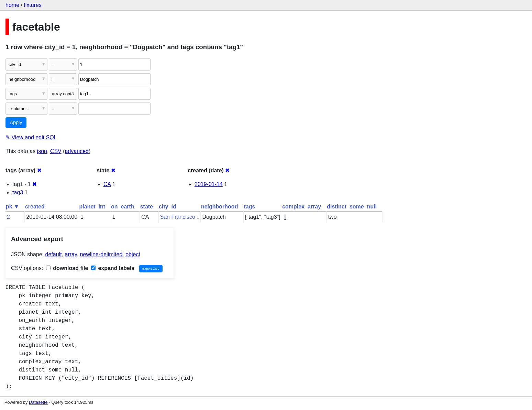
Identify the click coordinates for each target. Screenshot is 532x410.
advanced (77, 151)
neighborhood (220, 207)
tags (249, 207)
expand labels (113, 268)
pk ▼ (13, 207)
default (54, 254)
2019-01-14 (209, 184)
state (147, 207)
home (12, 5)
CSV (56, 151)
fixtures (33, 5)
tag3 (18, 192)
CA (107, 184)
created (35, 207)
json (42, 151)
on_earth (123, 207)
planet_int (92, 207)
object (133, 254)
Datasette (38, 402)
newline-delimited (101, 254)
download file (67, 268)
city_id (168, 207)
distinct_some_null (352, 207)
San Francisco (178, 217)
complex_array (302, 207)
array (71, 254)
